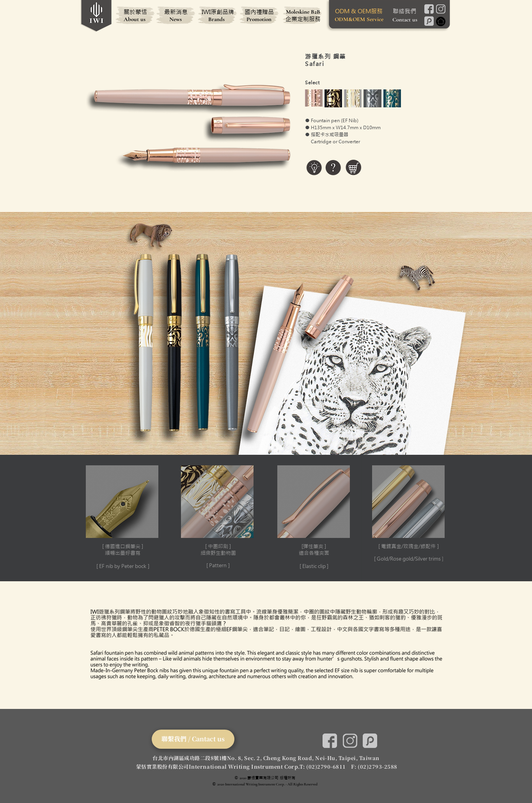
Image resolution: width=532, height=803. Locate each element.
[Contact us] (405, 20)
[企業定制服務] (303, 19)
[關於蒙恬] (135, 12)
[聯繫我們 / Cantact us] (193, 739)
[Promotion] (259, 19)
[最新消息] (176, 12)
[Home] (441, 21)
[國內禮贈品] (259, 12)
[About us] (135, 19)
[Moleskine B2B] (303, 12)
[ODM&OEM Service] (359, 19)
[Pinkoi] (429, 21)
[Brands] (216, 19)
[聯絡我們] (404, 11)
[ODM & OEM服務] (359, 11)
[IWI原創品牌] (218, 12)
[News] (176, 19)
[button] (122, 518)
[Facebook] (429, 9)
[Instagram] (441, 9)
